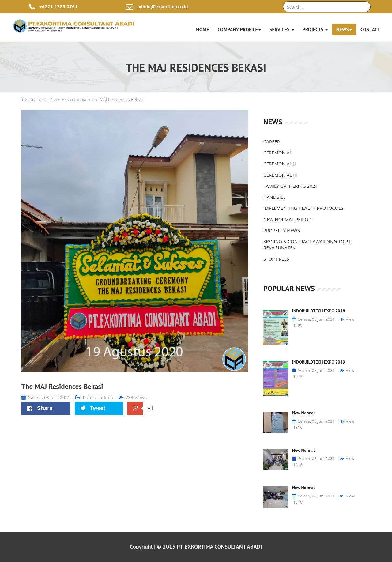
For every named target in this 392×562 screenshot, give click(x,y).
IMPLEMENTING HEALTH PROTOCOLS (303, 208)
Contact (370, 29)
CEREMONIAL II (280, 164)
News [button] (344, 29)
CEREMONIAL (278, 153)
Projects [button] (315, 29)
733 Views (133, 397)
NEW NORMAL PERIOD (288, 219)
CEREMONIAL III (280, 175)
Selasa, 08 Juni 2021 (46, 397)
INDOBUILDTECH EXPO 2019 (319, 362)
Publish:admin (94, 397)
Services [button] (282, 29)
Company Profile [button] (239, 29)
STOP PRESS (276, 259)
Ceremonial (76, 99)
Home (202, 29)
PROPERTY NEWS (282, 230)
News (56, 99)
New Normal (303, 413)
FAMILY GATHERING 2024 (290, 186)
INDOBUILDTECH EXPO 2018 (319, 311)
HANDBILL (274, 197)
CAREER (272, 141)
